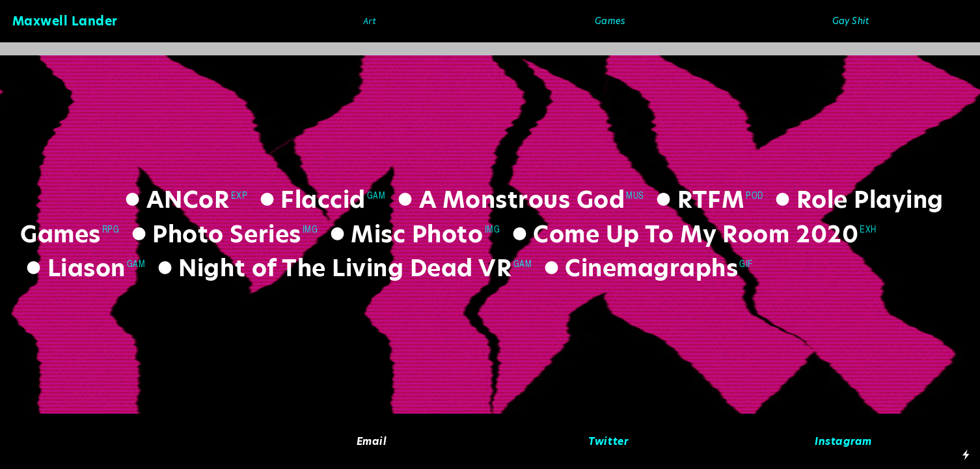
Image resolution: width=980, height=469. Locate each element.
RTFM (697, 200)
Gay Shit (851, 21)
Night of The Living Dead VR (332, 268)
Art (370, 21)
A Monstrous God (508, 200)
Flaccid (310, 200)
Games (610, 21)
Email (372, 441)
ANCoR (174, 200)
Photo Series (213, 234)
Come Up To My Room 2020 (682, 234)
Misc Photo (404, 234)
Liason (73, 268)
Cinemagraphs (638, 268)
